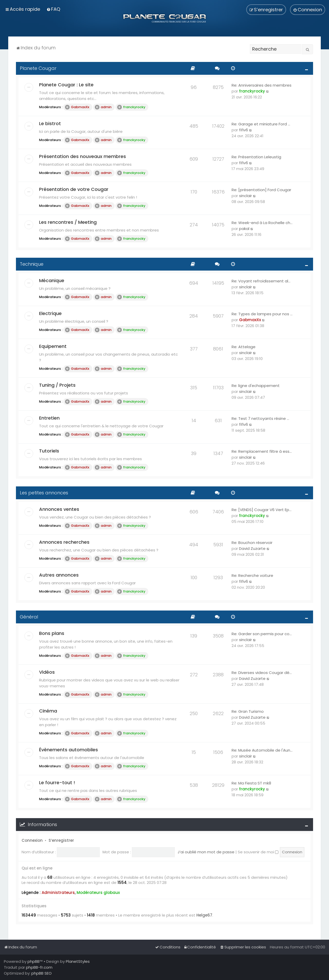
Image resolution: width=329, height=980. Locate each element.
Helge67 (204, 915)
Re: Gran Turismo (248, 711)
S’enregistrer (61, 840)
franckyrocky (131, 107)
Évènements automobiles (68, 750)
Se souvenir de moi (258, 852)
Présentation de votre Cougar (74, 189)
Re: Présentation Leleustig (256, 157)
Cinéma (48, 711)
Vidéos (47, 672)
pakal (244, 229)
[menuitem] (53, 9)
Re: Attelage (244, 347)
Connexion (32, 840)
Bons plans (52, 633)
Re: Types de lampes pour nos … (262, 314)
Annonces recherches (64, 542)
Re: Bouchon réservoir (252, 543)
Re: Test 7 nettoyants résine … (260, 418)
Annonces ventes (59, 509)
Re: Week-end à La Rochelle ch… (262, 223)
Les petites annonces (44, 493)
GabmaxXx (77, 107)
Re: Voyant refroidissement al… (261, 281)
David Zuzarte (252, 548)
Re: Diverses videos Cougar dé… (262, 673)
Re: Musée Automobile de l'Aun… (262, 750)
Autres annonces (59, 575)
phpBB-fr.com (39, 967)
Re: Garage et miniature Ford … (261, 124)
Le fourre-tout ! (57, 783)
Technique (32, 264)
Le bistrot (50, 123)
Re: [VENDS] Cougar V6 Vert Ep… (262, 510)
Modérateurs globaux (98, 893)
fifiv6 (244, 130)
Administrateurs (58, 893)
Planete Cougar (38, 68)
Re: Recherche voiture (252, 575)
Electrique (50, 313)
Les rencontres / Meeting (68, 222)
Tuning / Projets (57, 385)
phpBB (34, 961)
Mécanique (52, 280)
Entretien (49, 418)
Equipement (53, 346)
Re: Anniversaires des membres (262, 85)
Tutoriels (49, 451)
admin (103, 107)
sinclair (245, 196)
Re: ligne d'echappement (256, 386)
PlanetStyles (78, 961)
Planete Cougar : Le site (66, 85)
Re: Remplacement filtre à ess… (262, 451)
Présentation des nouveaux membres (83, 156)
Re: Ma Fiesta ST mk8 (251, 783)
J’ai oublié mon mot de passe (206, 852)
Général (29, 617)
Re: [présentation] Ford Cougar (261, 190)
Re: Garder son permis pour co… (262, 634)
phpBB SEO (42, 973)
